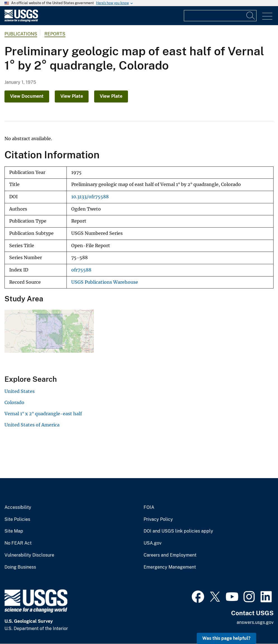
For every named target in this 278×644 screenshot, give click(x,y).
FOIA (149, 507)
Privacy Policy (158, 519)
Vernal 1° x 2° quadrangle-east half (43, 414)
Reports (55, 34)
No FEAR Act (18, 543)
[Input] (220, 16)
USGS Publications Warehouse (105, 282)
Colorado (14, 402)
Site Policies (17, 519)
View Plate (72, 96)
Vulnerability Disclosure (29, 555)
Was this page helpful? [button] (226, 638)
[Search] (251, 16)
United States (20, 391)
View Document (27, 96)
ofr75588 (81, 270)
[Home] (21, 21)
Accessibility (18, 507)
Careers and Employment (170, 555)
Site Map (14, 531)
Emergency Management (170, 567)
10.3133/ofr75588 (90, 197)
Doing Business (20, 567)
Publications (21, 34)
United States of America (32, 425)
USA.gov (153, 543)
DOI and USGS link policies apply (178, 531)
